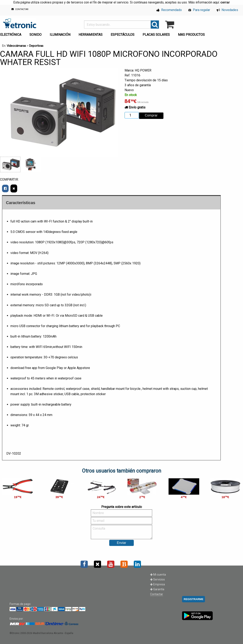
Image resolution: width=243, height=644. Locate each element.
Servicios (157, 579)
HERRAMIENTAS (91, 35)
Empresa (157, 584)
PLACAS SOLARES (156, 35)
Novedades (227, 10)
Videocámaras (16, 46)
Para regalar (199, 10)
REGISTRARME (193, 599)
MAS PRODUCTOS (191, 35)
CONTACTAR (20, 9)
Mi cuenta (158, 575)
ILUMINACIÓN (60, 35)
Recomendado (169, 10)
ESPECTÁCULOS (123, 35)
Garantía (157, 589)
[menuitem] (36, 34)
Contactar (157, 594)
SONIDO (35, 35)
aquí (216, 2)
